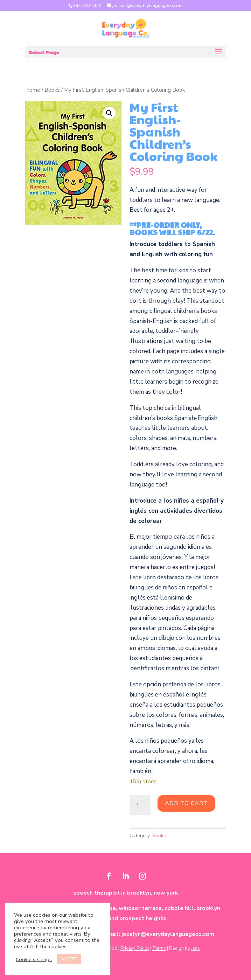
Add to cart (186, 803)
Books (52, 90)
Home (33, 90)
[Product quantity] (140, 805)
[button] (109, 113)
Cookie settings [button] (34, 959)
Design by (184, 948)
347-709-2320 (87, 6)
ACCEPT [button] (69, 959)
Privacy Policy (135, 948)
